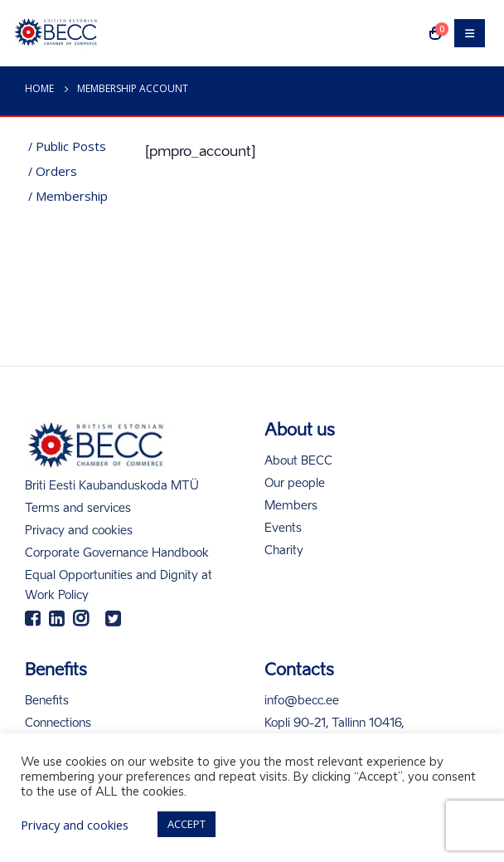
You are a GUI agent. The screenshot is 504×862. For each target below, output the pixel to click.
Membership (72, 196)
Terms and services (78, 509)
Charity (284, 551)
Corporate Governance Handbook (117, 553)
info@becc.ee (302, 701)
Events (283, 528)
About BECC (298, 461)
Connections (58, 723)
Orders (56, 171)
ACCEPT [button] (187, 824)
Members (291, 506)
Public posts (71, 146)
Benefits (47, 701)
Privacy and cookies (79, 531)
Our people (295, 484)
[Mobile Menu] (470, 33)
